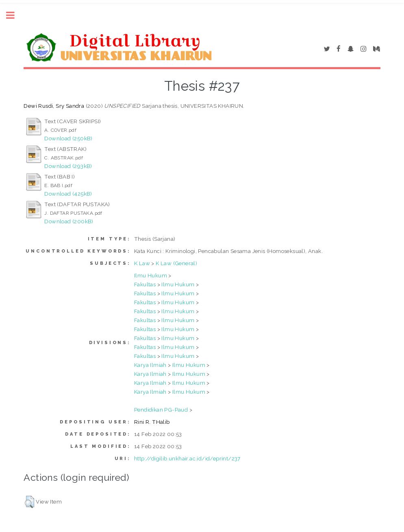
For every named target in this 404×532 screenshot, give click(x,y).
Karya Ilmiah (150, 365)
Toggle (15, 15)
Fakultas (145, 284)
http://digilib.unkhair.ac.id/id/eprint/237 (187, 458)
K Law (142, 263)
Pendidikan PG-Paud (161, 410)
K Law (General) (176, 263)
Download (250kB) (68, 138)
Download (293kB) (68, 166)
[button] (29, 502)
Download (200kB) (69, 221)
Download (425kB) (68, 194)
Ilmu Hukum (151, 275)
